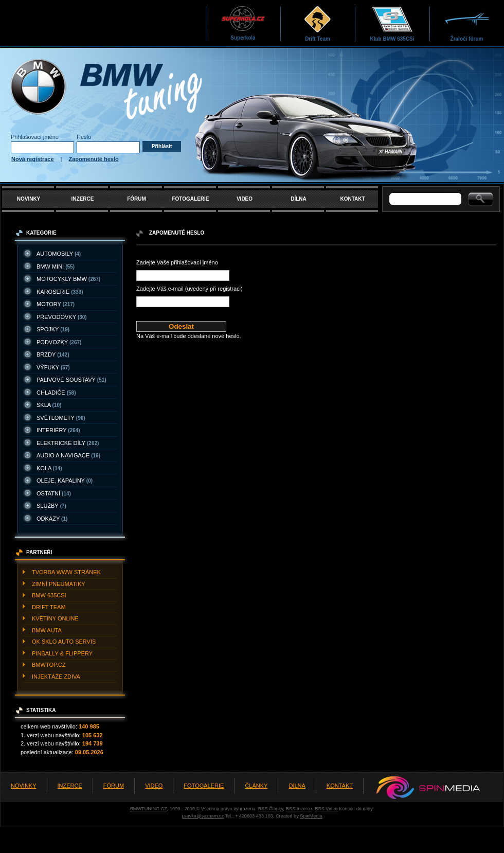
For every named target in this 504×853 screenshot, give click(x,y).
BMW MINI (56, 266)
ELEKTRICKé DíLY (68, 443)
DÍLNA (299, 199)
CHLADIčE (56, 393)
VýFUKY (53, 367)
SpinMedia (311, 816)
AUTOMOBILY (59, 254)
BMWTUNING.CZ (149, 809)
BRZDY (53, 354)
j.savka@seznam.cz (203, 816)
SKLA (49, 405)
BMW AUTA (47, 630)
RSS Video (326, 809)
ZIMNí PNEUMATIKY (59, 584)
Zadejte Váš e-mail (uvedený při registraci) (190, 289)
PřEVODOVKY (62, 317)
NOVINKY (29, 199)
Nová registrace (33, 159)
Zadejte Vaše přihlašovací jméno (177, 262)
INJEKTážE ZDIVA (56, 677)
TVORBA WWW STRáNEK (66, 572)
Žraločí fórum (467, 23)
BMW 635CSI (49, 595)
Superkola (243, 23)
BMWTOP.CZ (49, 665)
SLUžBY (51, 506)
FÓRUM (137, 199)
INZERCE (83, 199)
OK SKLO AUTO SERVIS (64, 642)
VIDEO (245, 199)
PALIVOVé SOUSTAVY (71, 380)
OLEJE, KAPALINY (65, 481)
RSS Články (271, 809)
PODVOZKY (59, 342)
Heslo (84, 137)
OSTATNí (54, 493)
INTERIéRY (58, 430)
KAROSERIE (60, 292)
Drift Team (318, 23)
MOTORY (56, 304)
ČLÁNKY (256, 786)
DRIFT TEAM (49, 607)
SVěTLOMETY (61, 418)
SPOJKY (53, 329)
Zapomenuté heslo (94, 159)
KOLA (49, 468)
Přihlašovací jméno (35, 137)
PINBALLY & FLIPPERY (62, 653)
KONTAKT (352, 199)
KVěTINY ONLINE (55, 618)
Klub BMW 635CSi (392, 23)
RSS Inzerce (299, 809)
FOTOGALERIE (190, 199)
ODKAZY (52, 519)
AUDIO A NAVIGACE (68, 455)
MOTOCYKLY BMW (68, 279)
